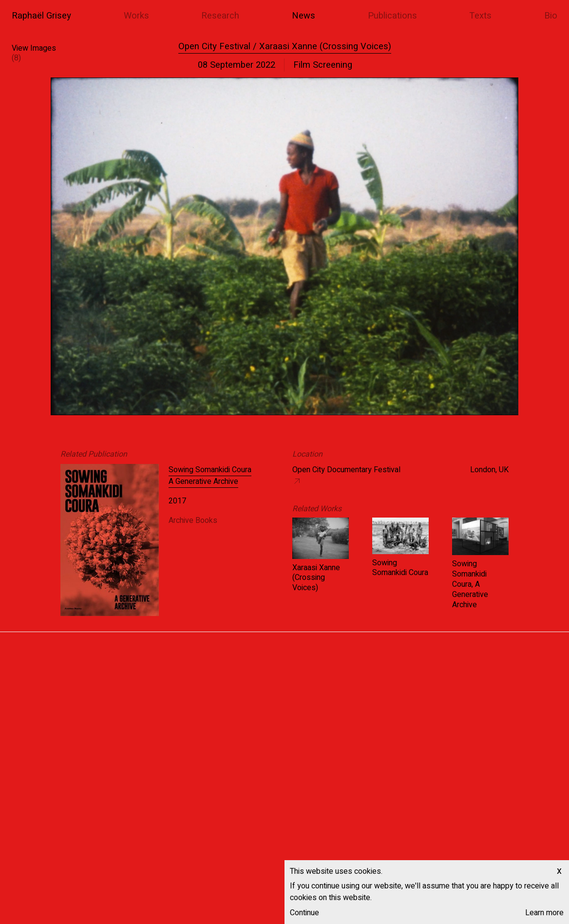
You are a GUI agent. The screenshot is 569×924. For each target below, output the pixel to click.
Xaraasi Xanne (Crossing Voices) (316, 578)
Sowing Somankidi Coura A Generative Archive (210, 476)
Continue (304, 913)
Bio (551, 16)
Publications (392, 16)
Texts (480, 16)
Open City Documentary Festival (346, 470)
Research (220, 16)
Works (136, 16)
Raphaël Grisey (41, 16)
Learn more (544, 913)
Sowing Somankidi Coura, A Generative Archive (470, 584)
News (303, 16)
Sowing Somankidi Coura (400, 568)
